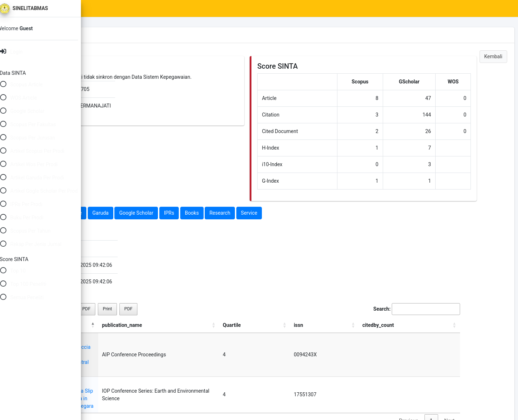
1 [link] (440, 383)
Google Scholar (226, 213)
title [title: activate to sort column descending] (110, 325)
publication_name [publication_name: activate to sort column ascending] (295, 325)
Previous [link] (418, 383)
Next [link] (458, 383)
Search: (426, 309)
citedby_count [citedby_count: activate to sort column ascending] (444, 325)
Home (121, 9)
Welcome (24, 28)
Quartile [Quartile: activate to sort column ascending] (376, 325)
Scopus (118, 213)
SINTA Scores (155, 9)
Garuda (190, 213)
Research (310, 213)
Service (339, 213)
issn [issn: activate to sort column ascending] (403, 325)
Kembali (493, 56)
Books (282, 213)
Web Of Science (154, 213)
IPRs (259, 213)
